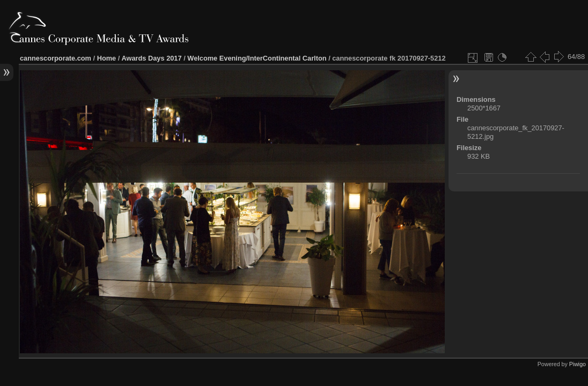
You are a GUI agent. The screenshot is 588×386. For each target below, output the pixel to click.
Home (107, 58)
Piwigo (578, 364)
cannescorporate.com (56, 58)
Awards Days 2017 (151, 58)
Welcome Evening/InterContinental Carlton (257, 58)
